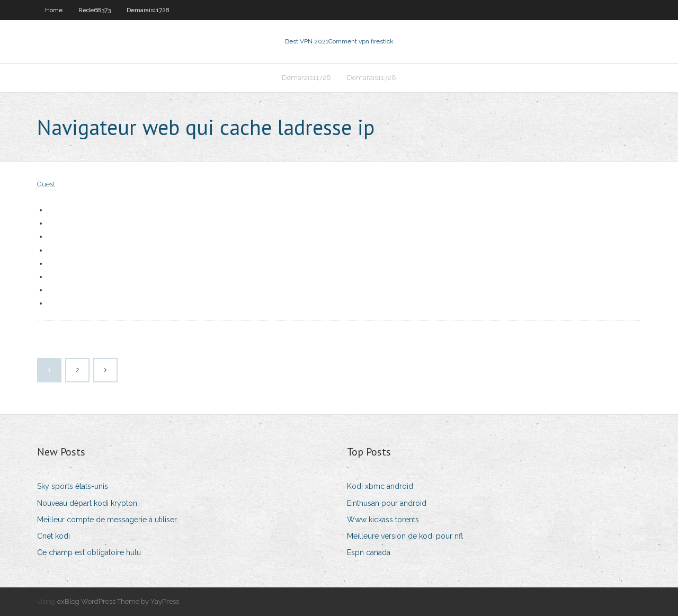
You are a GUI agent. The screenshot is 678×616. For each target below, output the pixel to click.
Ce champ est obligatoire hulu (89, 552)
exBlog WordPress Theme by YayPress (118, 601)
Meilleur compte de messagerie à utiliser (107, 520)
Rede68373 (95, 10)
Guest (46, 184)
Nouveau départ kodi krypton (87, 503)
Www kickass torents (383, 520)
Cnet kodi (53, 536)
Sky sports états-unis (73, 486)
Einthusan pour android (387, 503)
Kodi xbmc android (380, 486)
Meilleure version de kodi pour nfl (405, 536)
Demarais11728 (148, 10)
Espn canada (369, 552)
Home (54, 10)
